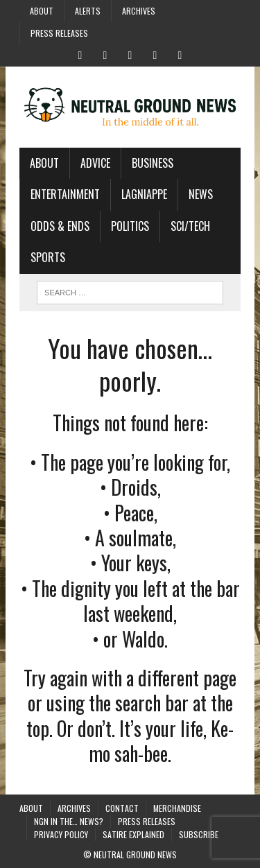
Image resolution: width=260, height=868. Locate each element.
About (42, 11)
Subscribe (199, 834)
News (201, 194)
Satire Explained (133, 834)
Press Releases (59, 33)
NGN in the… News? (69, 821)
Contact (122, 808)
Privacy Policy (61, 834)
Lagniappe (144, 194)
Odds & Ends (60, 226)
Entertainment (65, 194)
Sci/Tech (190, 226)
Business (153, 163)
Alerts (88, 11)
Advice (95, 163)
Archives (139, 11)
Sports (48, 257)
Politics (130, 226)
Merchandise (177, 808)
